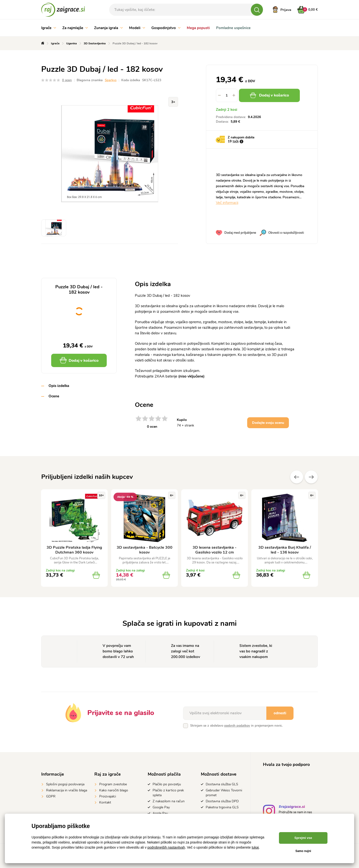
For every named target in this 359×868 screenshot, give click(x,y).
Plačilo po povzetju (167, 784)
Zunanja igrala (108, 28)
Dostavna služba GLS (222, 784)
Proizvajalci (108, 796)
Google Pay (161, 807)
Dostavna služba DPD (222, 801)
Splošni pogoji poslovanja (65, 784)
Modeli (137, 28)
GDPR (51, 796)
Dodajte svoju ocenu (268, 423)
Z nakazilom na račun (169, 801)
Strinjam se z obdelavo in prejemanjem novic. (236, 726)
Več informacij (227, 203)
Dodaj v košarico (269, 95)
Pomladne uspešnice (233, 28)
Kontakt (105, 802)
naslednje (311, 477)
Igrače (49, 28)
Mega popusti (198, 28)
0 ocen (67, 80)
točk (236, 141)
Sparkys (111, 80)
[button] (234, 95)
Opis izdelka (59, 386)
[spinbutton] (227, 95)
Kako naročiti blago (114, 790)
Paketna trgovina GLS (222, 807)
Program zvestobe (113, 784)
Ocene (54, 396)
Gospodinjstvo (166, 28)
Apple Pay (160, 813)
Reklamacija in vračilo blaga (67, 790)
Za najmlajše (75, 28)
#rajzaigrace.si (292, 807)
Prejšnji (297, 477)
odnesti (280, 713)
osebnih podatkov (237, 726)
